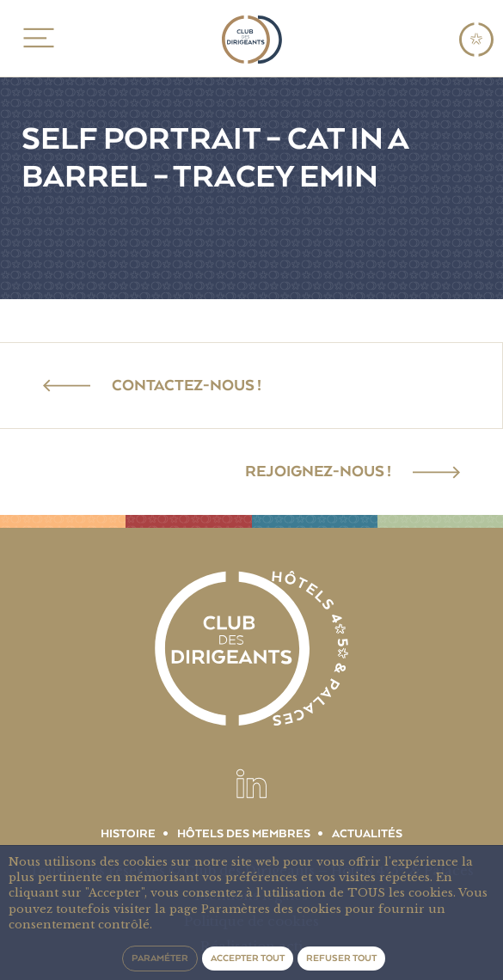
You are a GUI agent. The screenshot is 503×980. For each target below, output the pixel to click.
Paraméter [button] (160, 958)
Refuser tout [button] (341, 958)
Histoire (128, 834)
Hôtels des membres (244, 834)
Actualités (367, 834)
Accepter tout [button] (248, 958)
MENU (36, 38)
